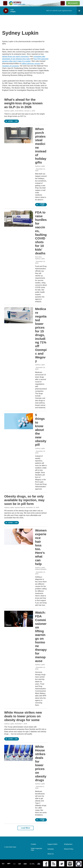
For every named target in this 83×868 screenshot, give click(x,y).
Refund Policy (69, 849)
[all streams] (80, 11)
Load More (25, 828)
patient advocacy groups (31, 63)
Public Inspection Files (36, 849)
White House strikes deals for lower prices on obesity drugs (41, 763)
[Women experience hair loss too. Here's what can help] (19, 537)
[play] (6, 11)
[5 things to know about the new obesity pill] (19, 421)
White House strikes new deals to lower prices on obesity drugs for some (23, 716)
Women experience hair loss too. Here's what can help (41, 547)
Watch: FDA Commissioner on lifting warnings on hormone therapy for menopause (41, 637)
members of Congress (10, 66)
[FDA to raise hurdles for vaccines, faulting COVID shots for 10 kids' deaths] (19, 219)
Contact (33, 844)
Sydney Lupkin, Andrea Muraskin (41, 568)
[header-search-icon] (63, 3)
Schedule (51, 849)
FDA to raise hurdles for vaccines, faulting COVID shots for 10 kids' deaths (41, 233)
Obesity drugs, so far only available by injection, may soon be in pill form (24, 500)
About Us (51, 854)
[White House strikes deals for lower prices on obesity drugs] (19, 753)
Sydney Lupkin (40, 166)
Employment (68, 844)
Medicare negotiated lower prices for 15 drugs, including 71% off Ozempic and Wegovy (41, 335)
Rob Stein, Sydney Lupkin (40, 258)
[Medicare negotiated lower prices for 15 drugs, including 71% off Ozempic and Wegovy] (19, 315)
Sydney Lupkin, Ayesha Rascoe (15, 507)
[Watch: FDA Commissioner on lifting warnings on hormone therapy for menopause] (19, 619)
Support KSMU (52, 844)
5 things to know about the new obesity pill (41, 430)
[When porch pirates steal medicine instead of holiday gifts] (19, 135)
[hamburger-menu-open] (5, 3)
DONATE (74, 3)
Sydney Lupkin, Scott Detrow (14, 111)
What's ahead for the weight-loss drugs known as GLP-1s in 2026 (23, 103)
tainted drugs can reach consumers (15, 56)
